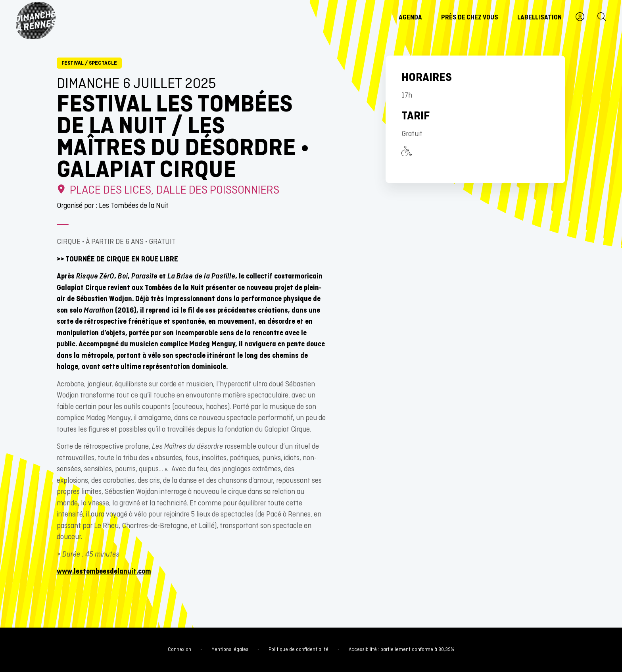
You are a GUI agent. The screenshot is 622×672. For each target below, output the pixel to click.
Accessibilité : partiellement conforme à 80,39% (401, 650)
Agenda (410, 18)
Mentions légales (230, 650)
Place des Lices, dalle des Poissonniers (168, 191)
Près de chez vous (470, 18)
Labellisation (539, 18)
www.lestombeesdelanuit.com (104, 572)
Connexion (179, 650)
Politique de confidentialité (299, 650)
